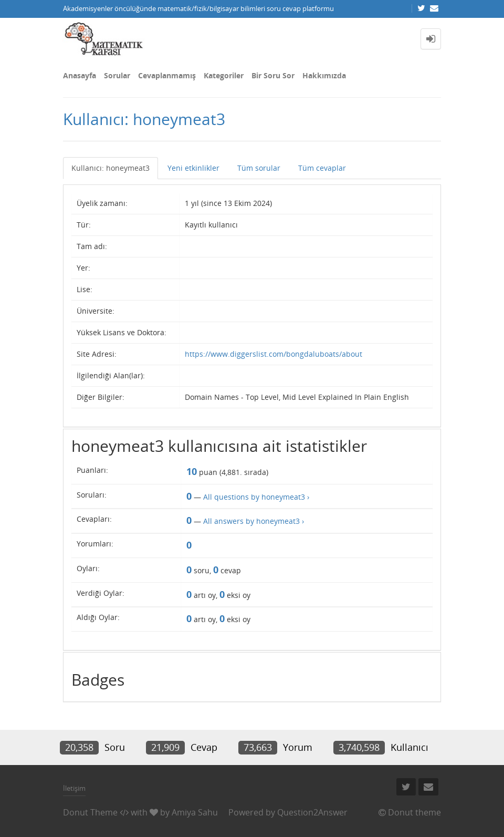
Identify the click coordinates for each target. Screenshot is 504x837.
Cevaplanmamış (167, 75)
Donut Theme (90, 812)
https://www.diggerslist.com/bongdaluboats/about (274, 354)
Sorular (117, 75)
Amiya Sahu (195, 812)
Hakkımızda (324, 75)
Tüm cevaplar (322, 168)
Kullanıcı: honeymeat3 (111, 168)
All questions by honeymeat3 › (256, 497)
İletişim (74, 788)
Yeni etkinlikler (193, 168)
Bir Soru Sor (273, 75)
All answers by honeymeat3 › (254, 521)
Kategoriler (224, 75)
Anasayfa (80, 75)
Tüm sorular (259, 168)
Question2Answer (312, 812)
